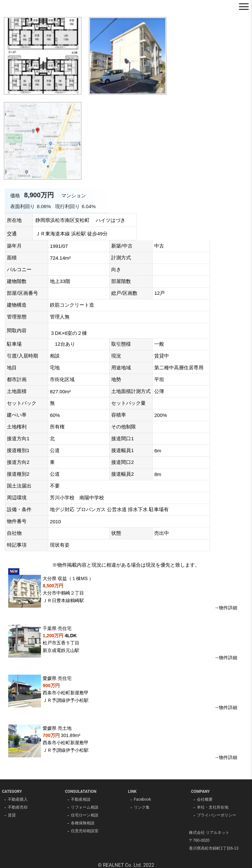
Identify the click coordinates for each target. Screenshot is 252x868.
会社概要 (205, 800)
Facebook (142, 800)
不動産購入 (18, 800)
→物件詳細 (226, 608)
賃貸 (12, 815)
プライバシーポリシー (217, 815)
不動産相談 (81, 800)
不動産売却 (18, 808)
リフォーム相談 (85, 808)
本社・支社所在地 (213, 808)
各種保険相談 (83, 823)
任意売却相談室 (85, 831)
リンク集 (142, 808)
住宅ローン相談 (85, 815)
